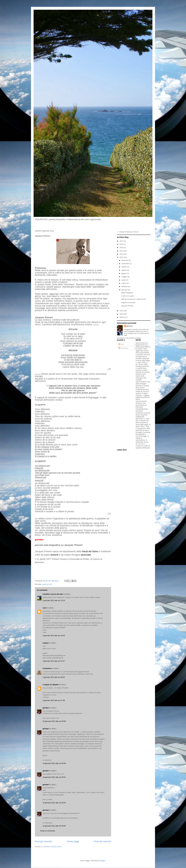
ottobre (124, 267)
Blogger (103, 861)
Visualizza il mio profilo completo (129, 338)
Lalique (46, 643)
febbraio (125, 286)
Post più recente (43, 841)
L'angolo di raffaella (51, 685)
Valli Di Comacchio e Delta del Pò (133, 299)
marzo (124, 283)
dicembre (125, 260)
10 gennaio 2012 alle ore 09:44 (54, 826)
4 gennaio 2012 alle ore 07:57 (54, 661)
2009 (122, 317)
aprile (124, 280)
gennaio (125, 290)
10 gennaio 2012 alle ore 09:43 (54, 803)
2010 (122, 314)
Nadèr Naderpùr (127, 293)
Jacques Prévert (127, 306)
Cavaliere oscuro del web (53, 594)
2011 (122, 311)
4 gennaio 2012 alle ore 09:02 (54, 677)
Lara (44, 608)
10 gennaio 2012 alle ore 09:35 (54, 721)
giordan (46, 708)
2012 (122, 257)
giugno (124, 273)
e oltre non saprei (127, 296)
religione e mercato (128, 303)
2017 (122, 241)
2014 (122, 251)
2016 (122, 244)
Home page (73, 841)
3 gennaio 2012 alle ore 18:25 (54, 636)
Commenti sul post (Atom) (52, 847)
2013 (122, 254)
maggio (125, 277)
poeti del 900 (47, 584)
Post (121, 344)
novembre (125, 264)
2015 (122, 247)
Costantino (47, 668)
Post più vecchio (103, 841)
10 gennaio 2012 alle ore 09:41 (54, 777)
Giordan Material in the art (129, 232)
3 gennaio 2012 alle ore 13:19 (54, 600)
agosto (124, 270)
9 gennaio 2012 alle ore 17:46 (54, 700)
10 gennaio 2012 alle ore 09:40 (54, 763)
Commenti (123, 348)
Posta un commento (48, 831)
